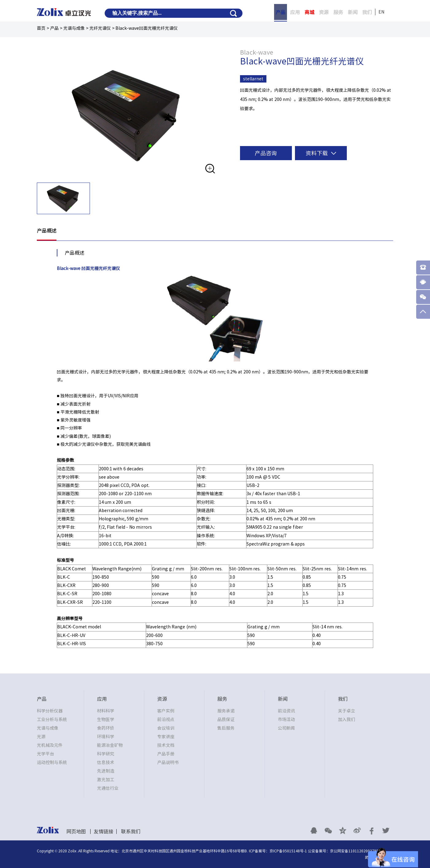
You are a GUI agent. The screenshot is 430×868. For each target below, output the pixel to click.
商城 (309, 12)
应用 (295, 12)
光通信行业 (108, 788)
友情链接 (103, 831)
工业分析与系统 (52, 719)
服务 (338, 12)
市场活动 (286, 719)
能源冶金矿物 (110, 745)
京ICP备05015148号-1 (288, 851)
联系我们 (131, 831)
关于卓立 (347, 711)
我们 (367, 12)
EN (381, 12)
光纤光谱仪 (100, 28)
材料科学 (106, 711)
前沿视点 (166, 719)
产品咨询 (266, 153)
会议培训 (166, 728)
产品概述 (47, 231)
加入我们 (347, 719)
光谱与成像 (74, 28)
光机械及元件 (50, 745)
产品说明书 (168, 762)
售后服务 (226, 728)
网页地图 (76, 831)
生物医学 (106, 719)
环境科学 (106, 737)
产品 (281, 12)
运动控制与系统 (52, 762)
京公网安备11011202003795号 (356, 851)
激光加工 (106, 780)
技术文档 (166, 745)
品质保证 (226, 719)
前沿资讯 (286, 711)
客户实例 (166, 711)
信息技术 (106, 762)
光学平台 (45, 754)
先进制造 (106, 771)
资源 (324, 12)
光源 (41, 737)
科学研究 (106, 754)
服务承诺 (226, 711)
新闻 (353, 12)
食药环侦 (106, 728)
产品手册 (166, 754)
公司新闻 (286, 728)
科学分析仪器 (50, 711)
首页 (41, 28)
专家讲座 (166, 737)
